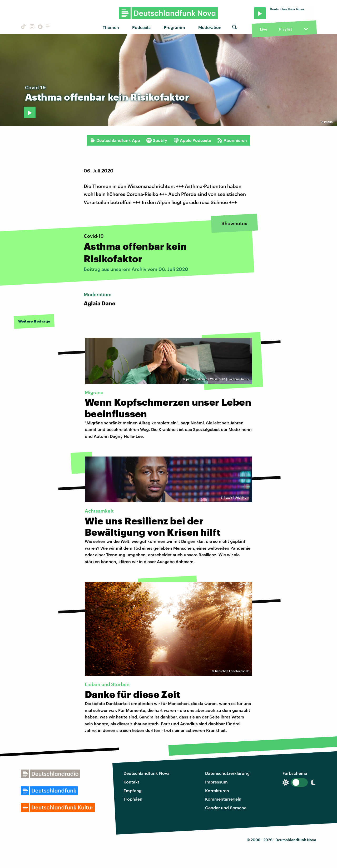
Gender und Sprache (226, 808)
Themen (111, 27)
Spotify (157, 140)
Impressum (216, 782)
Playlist (286, 29)
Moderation (210, 27)
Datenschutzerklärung (227, 773)
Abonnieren (232, 140)
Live (264, 29)
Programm (174, 27)
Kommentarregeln (223, 799)
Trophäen (133, 799)
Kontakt (131, 782)
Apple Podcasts (192, 140)
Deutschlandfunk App (115, 140)
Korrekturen (217, 790)
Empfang (133, 790)
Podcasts (141, 27)
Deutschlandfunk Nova (147, 773)
